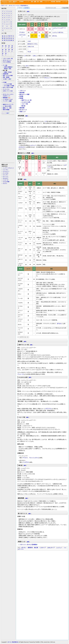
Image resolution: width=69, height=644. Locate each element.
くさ (25, 56)
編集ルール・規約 (7, 108)
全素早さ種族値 (8, 67)
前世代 (10, 2)
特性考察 (22, 93)
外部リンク (23, 112)
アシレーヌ (21, 374)
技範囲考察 (6, 74)
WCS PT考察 (10, 87)
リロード (47, 2)
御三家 (36, 548)
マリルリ (25, 458)
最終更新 (58, 2)
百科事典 (21, 2)
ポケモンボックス (7, 60)
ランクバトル (6, 89)
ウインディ (6, 175)
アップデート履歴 (7, 101)
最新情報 (5, 98)
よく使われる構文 (7, 106)
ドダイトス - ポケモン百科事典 (28, 545)
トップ (27, 2)
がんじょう (48, 78)
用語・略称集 (6, 77)
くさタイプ (43, 548)
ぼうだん (61, 32)
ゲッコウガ (6, 173)
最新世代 (15, 2)
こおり (29, 41)
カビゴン (5, 183)
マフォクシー (6, 171)
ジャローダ (6, 180)
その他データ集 (7, 79)
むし (37, 44)
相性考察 (22, 108)
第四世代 (30, 548)
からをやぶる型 (26, 102)
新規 (32, 2)
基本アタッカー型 (26, 100)
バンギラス (26, 462)
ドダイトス (4, 5)
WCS (4, 87)
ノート (27, 8)
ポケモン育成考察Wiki (13, 642)
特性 (10, 69)
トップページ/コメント (8, 168)
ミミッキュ (6, 170)
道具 (4, 76)
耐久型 (23, 106)
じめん (29, 46)
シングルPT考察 (8, 84)
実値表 (6, 69)
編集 (35, 2)
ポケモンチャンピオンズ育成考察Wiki (18, 6)
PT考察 (5, 82)
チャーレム (6, 177)
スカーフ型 (25, 104)
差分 (38, 2)
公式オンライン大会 (8, 91)
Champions (5, 2)
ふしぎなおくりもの (8, 99)
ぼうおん (59, 323)
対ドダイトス (23, 110)
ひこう (33, 44)
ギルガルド (6, 178)
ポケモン (24, 548)
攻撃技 (6, 72)
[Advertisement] (8, 139)
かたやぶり (22, 147)
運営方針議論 (6, 110)
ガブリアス (48, 409)
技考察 (21, 96)
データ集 (5, 65)
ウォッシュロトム (34, 458)
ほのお (29, 44)
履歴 (41, 2)
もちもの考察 (9, 76)
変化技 (10, 72)
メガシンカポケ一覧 (8, 59)
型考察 (21, 98)
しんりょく (55, 28)
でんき (29, 52)
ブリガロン (22, 32)
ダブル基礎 (7, 86)
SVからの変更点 (7, 62)
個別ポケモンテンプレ (8, 104)
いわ (33, 46)
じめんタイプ (51, 548)
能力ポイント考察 (24, 94)
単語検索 (53, 2)
